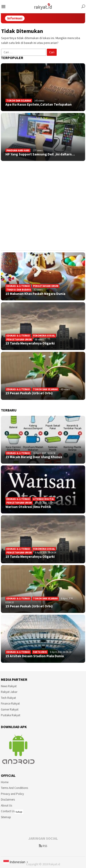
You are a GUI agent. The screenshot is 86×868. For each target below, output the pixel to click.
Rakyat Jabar (9, 692)
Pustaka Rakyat (11, 715)
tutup (19, 812)
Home (5, 782)
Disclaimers (8, 800)
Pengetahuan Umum (46, 286)
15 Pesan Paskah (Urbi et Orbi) (29, 393)
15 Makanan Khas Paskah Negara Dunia (35, 294)
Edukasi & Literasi (18, 286)
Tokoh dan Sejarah (19, 101)
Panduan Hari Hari (18, 150)
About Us (6, 805)
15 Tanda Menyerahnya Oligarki (30, 343)
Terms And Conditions (14, 788)
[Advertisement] (43, 206)
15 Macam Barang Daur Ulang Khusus (34, 457)
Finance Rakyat (10, 704)
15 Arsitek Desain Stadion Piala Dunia (35, 656)
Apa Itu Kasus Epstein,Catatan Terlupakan (39, 104)
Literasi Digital (44, 499)
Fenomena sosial (44, 336)
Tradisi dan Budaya (19, 290)
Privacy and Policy (12, 794)
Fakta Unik (40, 652)
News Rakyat (9, 686)
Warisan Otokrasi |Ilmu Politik (28, 507)
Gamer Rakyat (10, 709)
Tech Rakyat (8, 698)
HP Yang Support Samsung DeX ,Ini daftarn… (40, 154)
